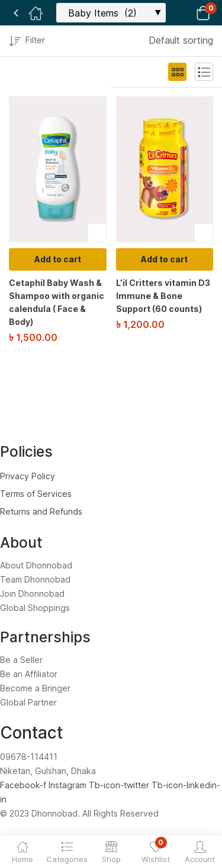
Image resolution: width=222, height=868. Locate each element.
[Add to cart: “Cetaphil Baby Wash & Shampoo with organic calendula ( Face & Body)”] (58, 259)
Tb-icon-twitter (120, 785)
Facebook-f (24, 785)
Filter (27, 42)
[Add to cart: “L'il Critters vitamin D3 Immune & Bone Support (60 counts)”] (165, 259)
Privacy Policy (28, 476)
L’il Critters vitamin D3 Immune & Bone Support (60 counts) (163, 296)
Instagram (69, 785)
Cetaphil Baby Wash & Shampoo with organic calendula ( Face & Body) (57, 302)
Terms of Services (36, 494)
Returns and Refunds (41, 511)
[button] (188, 13)
